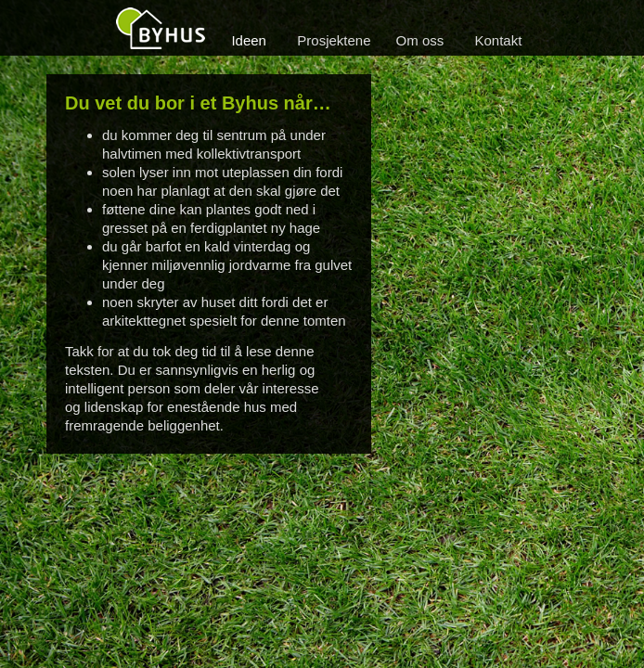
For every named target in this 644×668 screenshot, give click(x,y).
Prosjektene (334, 40)
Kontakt (499, 40)
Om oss (420, 40)
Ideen (249, 40)
